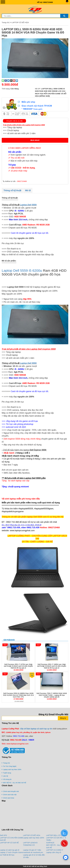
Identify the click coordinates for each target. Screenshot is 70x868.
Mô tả (28, 190)
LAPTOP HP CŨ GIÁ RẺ (9, 843)
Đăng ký (63, 718)
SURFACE (50, 843)
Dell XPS (3, 835)
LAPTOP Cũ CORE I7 (55, 850)
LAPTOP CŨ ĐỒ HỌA (20, 22)
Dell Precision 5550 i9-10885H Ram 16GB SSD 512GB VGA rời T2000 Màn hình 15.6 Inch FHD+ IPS (18, 695)
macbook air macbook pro (33, 852)
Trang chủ (6, 22)
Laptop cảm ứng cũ (54, 852)
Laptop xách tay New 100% (34, 838)
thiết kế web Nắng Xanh (39, 866)
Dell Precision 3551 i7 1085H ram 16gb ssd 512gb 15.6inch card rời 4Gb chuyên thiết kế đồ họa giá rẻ (52, 666)
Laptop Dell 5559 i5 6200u (22, 271)
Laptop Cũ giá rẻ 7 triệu (32, 850)
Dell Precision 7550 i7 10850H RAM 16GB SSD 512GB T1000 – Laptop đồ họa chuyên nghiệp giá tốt (52, 695)
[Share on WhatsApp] (3, 80)
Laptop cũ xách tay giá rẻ (10, 850)
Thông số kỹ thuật (12, 190)
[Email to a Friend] (11, 80)
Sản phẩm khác (9, 640)
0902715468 (48, 2)
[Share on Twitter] (8, 80)
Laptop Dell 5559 (28, 205)
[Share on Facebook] (6, 80)
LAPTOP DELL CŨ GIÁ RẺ (56, 835)
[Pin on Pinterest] (14, 80)
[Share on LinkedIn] (17, 80)
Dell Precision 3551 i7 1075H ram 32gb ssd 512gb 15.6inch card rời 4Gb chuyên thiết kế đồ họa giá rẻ (18, 666)
